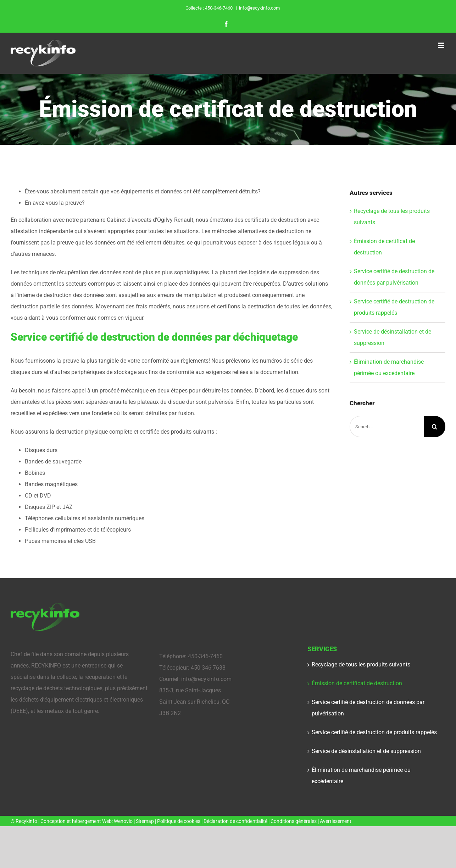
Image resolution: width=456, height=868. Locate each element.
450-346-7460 (205, 656)
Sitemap (145, 821)
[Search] (435, 427)
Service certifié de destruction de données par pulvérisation (368, 708)
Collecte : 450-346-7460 (210, 8)
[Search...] (387, 427)
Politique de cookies (179, 821)
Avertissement (336, 821)
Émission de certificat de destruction (357, 683)
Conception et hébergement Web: (77, 821)
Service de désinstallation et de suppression (366, 751)
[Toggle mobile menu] (442, 45)
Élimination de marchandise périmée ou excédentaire (361, 776)
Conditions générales (294, 821)
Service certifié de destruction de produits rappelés (374, 732)
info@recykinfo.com (259, 8)
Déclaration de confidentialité (235, 821)
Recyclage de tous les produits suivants (361, 664)
